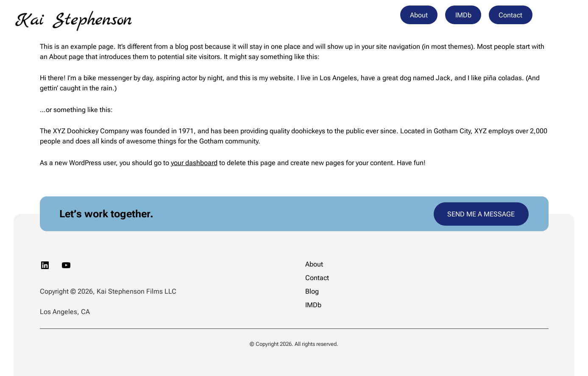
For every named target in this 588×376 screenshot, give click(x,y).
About (419, 15)
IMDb (463, 15)
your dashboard (194, 163)
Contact (510, 15)
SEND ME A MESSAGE (481, 214)
